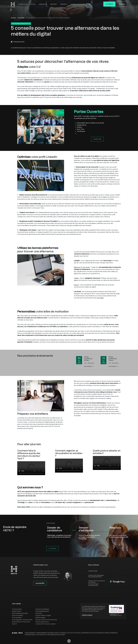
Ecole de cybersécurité (42, 622)
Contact (64, 4)
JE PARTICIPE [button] (97, 139)
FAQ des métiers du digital (43, 615)
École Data (39, 613)
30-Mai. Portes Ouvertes (81, 4)
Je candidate (109, 4)
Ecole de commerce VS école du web (46, 620)
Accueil (13, 18)
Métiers (54, 4)
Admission (43, 4)
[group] (31, 468)
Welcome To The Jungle (82, 267)
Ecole (33, 4)
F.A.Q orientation (17, 618)
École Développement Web (20, 613)
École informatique (17, 615)
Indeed (76, 278)
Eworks (77, 285)
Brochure (122, 4)
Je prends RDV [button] (40, 583)
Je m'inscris (89, 366)
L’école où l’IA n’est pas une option (46, 624)
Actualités (21, 18)
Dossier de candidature (42, 609)
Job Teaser (100, 298)
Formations (23, 4)
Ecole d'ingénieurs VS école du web (22, 620)
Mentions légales (40, 618)
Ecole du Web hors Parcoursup (21, 622)
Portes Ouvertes (17, 609)
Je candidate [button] (52, 548)
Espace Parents (17, 611)
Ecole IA (14, 624)
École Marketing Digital (42, 611)
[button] (69, 641)
